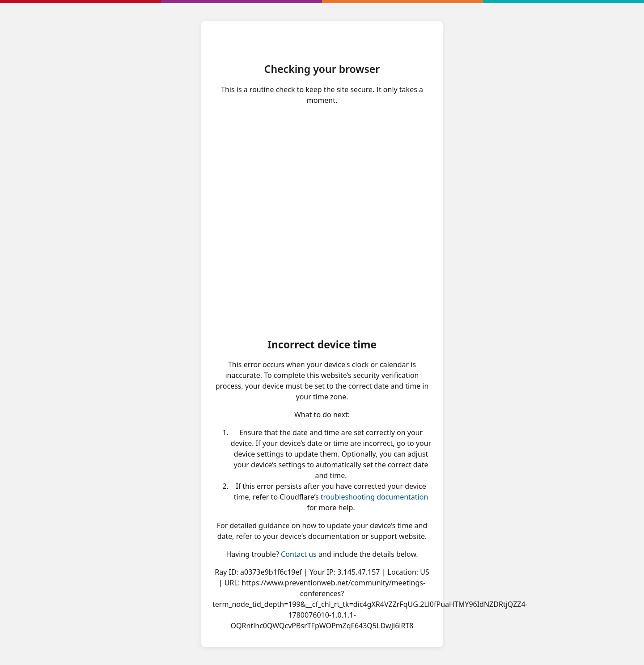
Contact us (299, 554)
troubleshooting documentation (375, 497)
